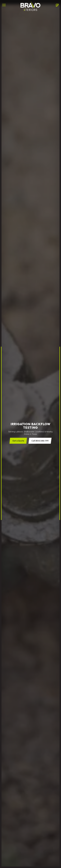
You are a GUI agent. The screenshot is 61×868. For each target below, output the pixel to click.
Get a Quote (18, 441)
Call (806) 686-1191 (40, 441)
